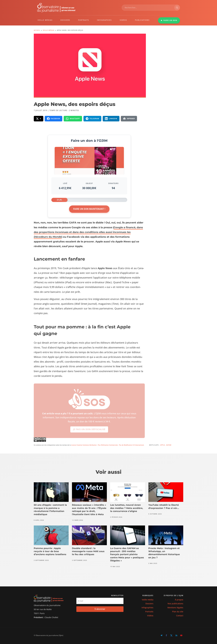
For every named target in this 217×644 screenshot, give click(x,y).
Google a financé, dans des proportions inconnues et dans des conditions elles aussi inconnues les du (88, 232)
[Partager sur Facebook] (54, 119)
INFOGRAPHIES (104, 20)
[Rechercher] (177, 8)
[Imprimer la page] (129, 119)
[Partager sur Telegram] (92, 119)
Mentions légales (175, 608)
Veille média (148, 600)
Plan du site (178, 612)
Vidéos (150, 616)
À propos (179, 600)
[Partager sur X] (39, 119)
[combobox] (148, 8)
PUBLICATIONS (142, 20)
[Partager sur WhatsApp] (73, 119)
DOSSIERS (65, 20)
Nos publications (175, 604)
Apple (163, 445)
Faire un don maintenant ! (89, 209)
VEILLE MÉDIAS (45, 20)
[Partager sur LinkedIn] (111, 119)
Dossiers (149, 604)
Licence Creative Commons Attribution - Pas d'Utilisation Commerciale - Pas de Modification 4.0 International (107, 445)
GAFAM (169, 445)
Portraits (149, 612)
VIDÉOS (123, 20)
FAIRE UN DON (169, 20)
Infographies (147, 608)
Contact (180, 616)
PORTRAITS (84, 20)
